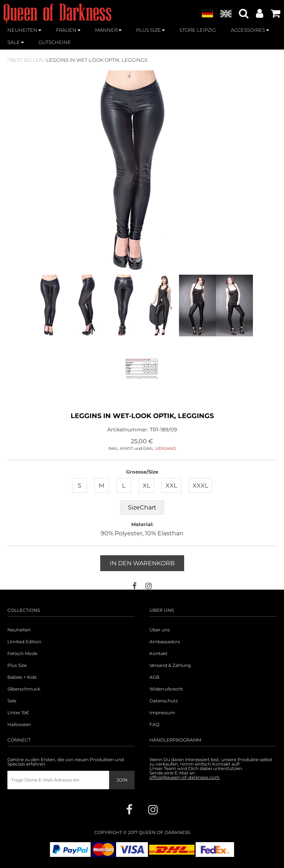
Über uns (160, 630)
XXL (171, 486)
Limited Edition (24, 642)
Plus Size (17, 665)
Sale (12, 701)
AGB (154, 677)
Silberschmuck (24, 689)
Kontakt (158, 654)
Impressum (162, 713)
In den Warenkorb (142, 563)
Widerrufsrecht (166, 689)
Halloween (19, 725)
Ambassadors (165, 642)
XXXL (200, 486)
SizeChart (142, 507)
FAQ (154, 725)
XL (146, 486)
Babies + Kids (22, 677)
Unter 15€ (18, 713)
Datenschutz (164, 701)
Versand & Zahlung (170, 665)
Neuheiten (19, 630)
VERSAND (166, 448)
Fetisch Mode (22, 654)
